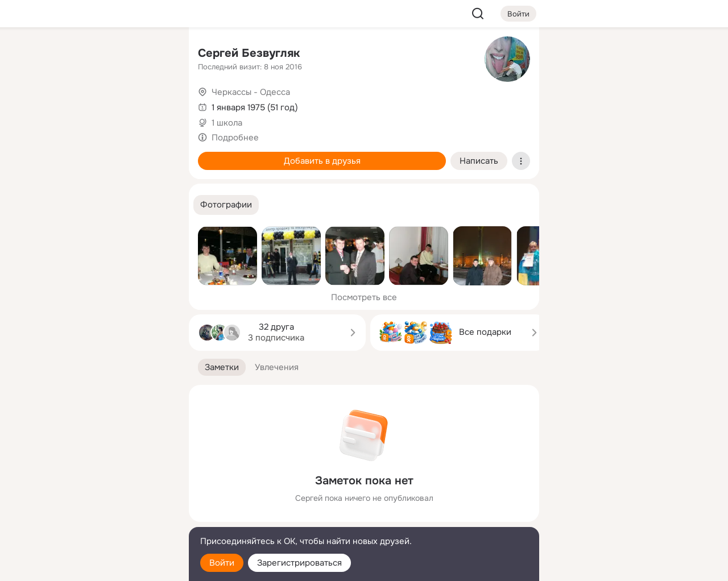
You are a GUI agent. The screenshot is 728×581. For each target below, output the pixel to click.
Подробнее (235, 138)
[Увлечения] (105, 55)
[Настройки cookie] (105, 566)
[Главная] (55, 55)
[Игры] (155, 155)
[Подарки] (55, 155)
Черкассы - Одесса (251, 92)
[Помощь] (55, 205)
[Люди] (105, 105)
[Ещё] (105, 493)
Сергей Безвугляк (249, 53)
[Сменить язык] (105, 518)
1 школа (227, 123)
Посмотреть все (364, 297)
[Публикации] (55, 105)
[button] (226, 205)
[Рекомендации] (105, 205)
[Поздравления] (105, 155)
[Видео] (155, 105)
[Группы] (155, 55)
